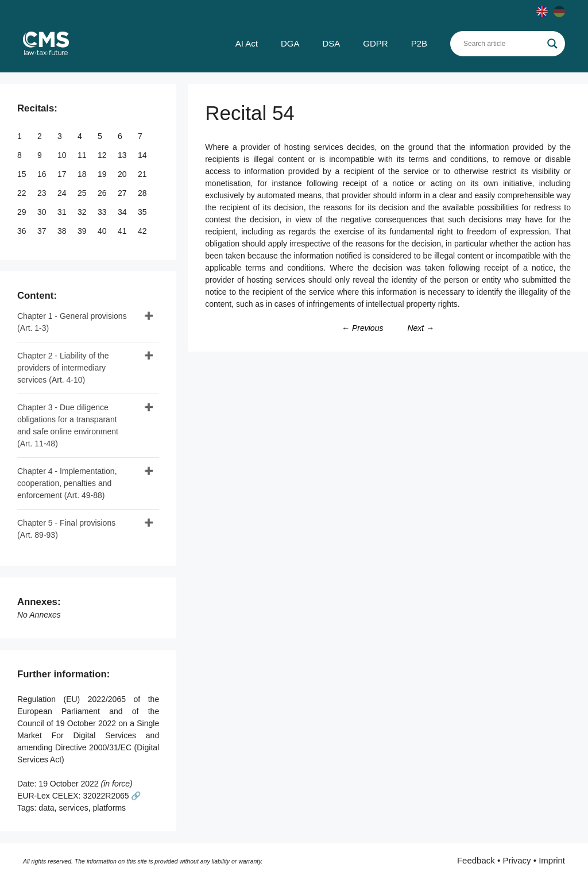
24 (63, 193)
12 (103, 155)
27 (123, 193)
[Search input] (502, 44)
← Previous (362, 328)
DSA (331, 43)
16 (43, 174)
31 (63, 212)
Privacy (517, 860)
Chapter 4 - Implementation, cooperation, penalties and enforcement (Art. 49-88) (67, 483)
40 (103, 231)
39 (83, 231)
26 (103, 193)
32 (83, 212)
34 (123, 212)
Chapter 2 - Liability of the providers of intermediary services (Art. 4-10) (63, 368)
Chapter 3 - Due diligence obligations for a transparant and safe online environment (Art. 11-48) (68, 425)
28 (143, 193)
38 (63, 231)
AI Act (247, 43)
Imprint (552, 860)
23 (43, 193)
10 (63, 155)
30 (43, 212)
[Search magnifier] (552, 44)
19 (103, 174)
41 (123, 231)
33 (103, 212)
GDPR (375, 43)
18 (83, 174)
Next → (421, 328)
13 (123, 155)
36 (23, 231)
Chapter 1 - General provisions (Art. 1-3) (72, 322)
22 (23, 193)
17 (63, 174)
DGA (290, 43)
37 (43, 231)
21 (143, 174)
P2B (419, 43)
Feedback (476, 860)
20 (123, 174)
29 (23, 212)
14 (143, 155)
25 (83, 193)
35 (143, 212)
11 (83, 155)
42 (143, 231)
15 (23, 174)
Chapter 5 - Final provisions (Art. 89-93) (66, 529)
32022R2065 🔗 (112, 796)
